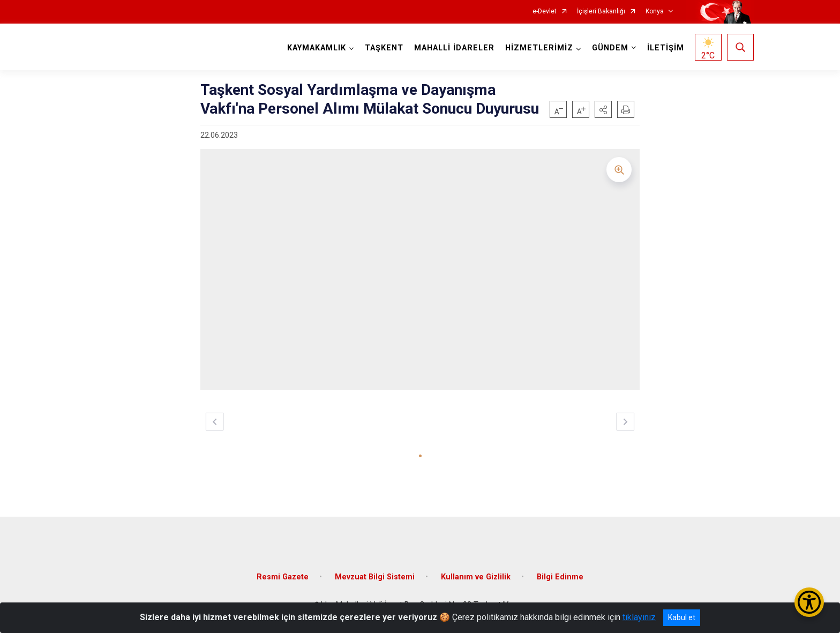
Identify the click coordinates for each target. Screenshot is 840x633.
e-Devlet (545, 12)
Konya (655, 12)
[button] (603, 109)
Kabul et (682, 617)
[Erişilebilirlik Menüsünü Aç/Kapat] (809, 602)
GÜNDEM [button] (610, 48)
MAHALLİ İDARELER (454, 48)
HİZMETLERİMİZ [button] (539, 48)
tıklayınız (639, 617)
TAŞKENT (384, 48)
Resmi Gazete (283, 577)
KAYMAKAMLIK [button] (317, 48)
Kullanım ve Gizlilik (476, 577)
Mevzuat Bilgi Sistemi (375, 577)
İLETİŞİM (666, 48)
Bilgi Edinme (560, 577)
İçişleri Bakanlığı (601, 12)
